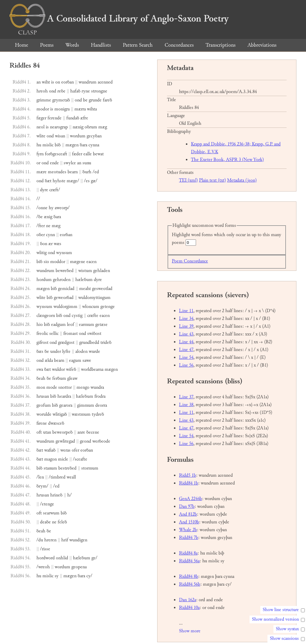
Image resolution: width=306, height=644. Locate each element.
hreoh (42, 91)
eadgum (58, 325)
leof (71, 325)
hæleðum (84, 280)
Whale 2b (188, 530)
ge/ (94, 558)
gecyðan (94, 136)
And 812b (188, 514)
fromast (71, 334)
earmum (87, 325)
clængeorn (46, 316)
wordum (78, 136)
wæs (58, 244)
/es (87, 181)
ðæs (40, 351)
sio (46, 262)
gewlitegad (65, 441)
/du (40, 540)
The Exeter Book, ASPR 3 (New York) (227, 160)
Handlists (101, 45)
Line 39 (186, 326)
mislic (48, 145)
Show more (190, 631)
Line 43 (186, 334)
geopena (79, 567)
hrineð (56, 495)
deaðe (45, 522)
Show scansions (284, 638)
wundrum (88, 82)
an (39, 82)
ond (53, 91)
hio (40, 325)
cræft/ (55, 190)
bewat (98, 154)
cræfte (93, 316)
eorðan (68, 82)
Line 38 (186, 405)
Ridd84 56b (190, 584)
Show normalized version (275, 619)
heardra (64, 396)
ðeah (41, 378)
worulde (44, 414)
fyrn (40, 154)
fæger (41, 118)
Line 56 (186, 365)
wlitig (42, 253)
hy (51, 208)
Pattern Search (138, 45)
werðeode (101, 441)
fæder (77, 154)
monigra (62, 109)
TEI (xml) (188, 180)
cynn (51, 235)
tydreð (98, 414)
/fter (41, 226)
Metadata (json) (242, 180)
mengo (83, 387)
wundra (97, 387)
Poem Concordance (190, 261)
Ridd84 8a (188, 553)
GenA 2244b (191, 499)
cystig (77, 316)
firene (42, 423)
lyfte (66, 351)
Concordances (179, 45)
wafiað (50, 450)
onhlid (62, 558)
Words (72, 45)
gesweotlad (102, 289)
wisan (60, 136)
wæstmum (81, 414)
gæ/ (94, 181)
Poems (47, 45)
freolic (42, 334)
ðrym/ (42, 486)
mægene (78, 262)
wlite (41, 136)
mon (41, 387)
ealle (88, 154)
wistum (85, 271)
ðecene (93, 432)
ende (54, 163)
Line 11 (186, 311)
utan (47, 432)
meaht (85, 289)
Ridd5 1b (188, 475)
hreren (50, 540)
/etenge (47, 504)
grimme (44, 100)
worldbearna (92, 369)
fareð (107, 100)
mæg (103, 127)
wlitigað (60, 414)
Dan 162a (188, 600)
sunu (87, 163)
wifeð (71, 369)
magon (51, 459)
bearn (73, 172)
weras (65, 450)
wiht (46, 82)
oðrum (91, 127)
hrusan (43, 396)
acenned (105, 82)
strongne (99, 91)
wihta (92, 109)
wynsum (64, 253)
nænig (78, 127)
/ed (96, 172)
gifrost (42, 342)
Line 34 (186, 319)
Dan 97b (187, 506)
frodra (100, 396)
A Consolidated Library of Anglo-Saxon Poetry (119, 19)
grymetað (61, 100)
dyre (44, 190)
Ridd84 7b (189, 538)
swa (40, 369)
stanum (50, 468)
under (56, 351)
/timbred (57, 477)
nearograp (59, 127)
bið (58, 145)
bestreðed (67, 468)
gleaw (72, 378)
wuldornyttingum (94, 298)
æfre (84, 118)
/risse (45, 549)
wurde (94, 351)
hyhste (59, 181)
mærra (80, 109)
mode (52, 387)
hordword (46, 558)
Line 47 (186, 350)
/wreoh (43, 567)
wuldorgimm (65, 307)
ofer (75, 450)
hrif (65, 540)
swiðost (94, 334)
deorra (101, 405)
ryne (86, 91)
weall (71, 477)
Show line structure (281, 610)
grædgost (66, 342)
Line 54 (186, 357)
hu (39, 145)
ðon (44, 244)
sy (57, 576)
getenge (108, 307)
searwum (51, 513)
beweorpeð (62, 432)
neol (40, 127)
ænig (48, 217)
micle (63, 459)
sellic (54, 334)
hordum (44, 280)
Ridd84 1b (189, 483)
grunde (95, 100)
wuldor (58, 369)
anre (81, 432)
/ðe (40, 217)
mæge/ (73, 181)
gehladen (102, 271)
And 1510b (189, 522)
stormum (90, 468)
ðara (84, 145)
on (58, 82)
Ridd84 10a (189, 608)
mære (42, 172)
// (38, 199)
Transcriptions (221, 45)
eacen (91, 262)
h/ (69, 495)
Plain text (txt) (212, 180)
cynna (94, 145)
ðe (47, 351)
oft (39, 432)
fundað (73, 118)
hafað (75, 91)
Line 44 (186, 342)
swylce (70, 163)
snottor (65, 387)
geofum (44, 405)
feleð (62, 522)
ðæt (48, 181)
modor (43, 109)
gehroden (62, 280)
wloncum (91, 307)
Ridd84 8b (189, 577)
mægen (72, 145)
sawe (87, 360)
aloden (81, 351)
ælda (49, 360)
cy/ (89, 576)
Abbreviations (262, 45)
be (85, 100)
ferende (55, 118)
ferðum (59, 378)
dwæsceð (56, 423)
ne (48, 226)
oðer (41, 235)
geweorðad (64, 298)
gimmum (86, 405)
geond (85, 441)
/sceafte (80, 459)
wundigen (78, 540)
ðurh (87, 172)
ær (51, 244)
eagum (75, 360)
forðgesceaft (56, 154)
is (53, 82)
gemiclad (66, 289)
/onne (42, 208)
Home (22, 45)
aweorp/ (62, 208)
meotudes (57, 172)
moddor (58, 262)
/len (40, 477)
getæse (101, 325)
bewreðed (65, 271)
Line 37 (186, 397)
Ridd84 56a (189, 561)
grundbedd (89, 342)
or (38, 163)
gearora (66, 405)
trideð (106, 342)
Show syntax (287, 629)
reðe (61, 91)
